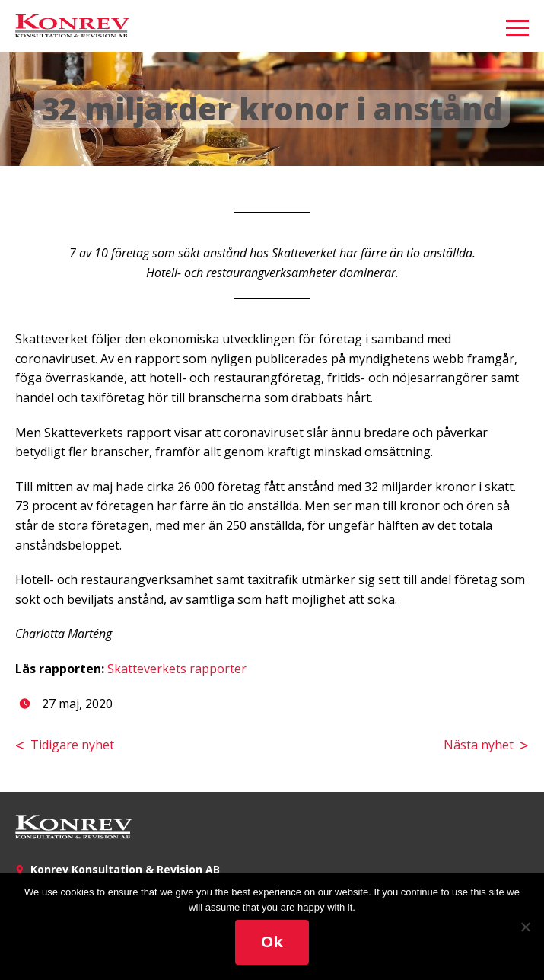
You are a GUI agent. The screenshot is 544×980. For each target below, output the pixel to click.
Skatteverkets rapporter (177, 669)
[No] (525, 927)
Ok (272, 942)
